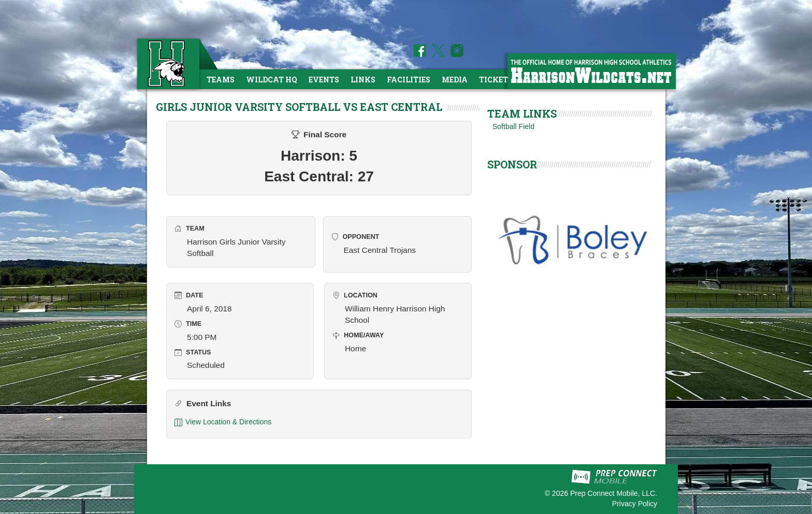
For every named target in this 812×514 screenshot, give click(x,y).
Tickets (496, 80)
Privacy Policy (635, 504)
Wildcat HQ (272, 80)
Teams (221, 80)
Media (455, 80)
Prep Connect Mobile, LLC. (614, 493)
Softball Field (513, 126)
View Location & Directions (223, 422)
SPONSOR (512, 164)
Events (324, 80)
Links (363, 80)
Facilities (409, 80)
